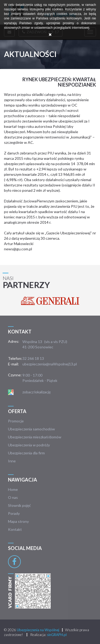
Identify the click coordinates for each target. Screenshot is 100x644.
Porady (14, 513)
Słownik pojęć (19, 505)
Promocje (16, 421)
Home (13, 489)
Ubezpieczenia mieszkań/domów (35, 437)
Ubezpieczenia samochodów (31, 429)
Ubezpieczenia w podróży (29, 445)
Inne (12, 461)
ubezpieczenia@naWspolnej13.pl (50, 364)
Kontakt (15, 529)
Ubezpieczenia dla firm (26, 453)
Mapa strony (18, 521)
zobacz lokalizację (37, 392)
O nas (13, 497)
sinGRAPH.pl (57, 635)
